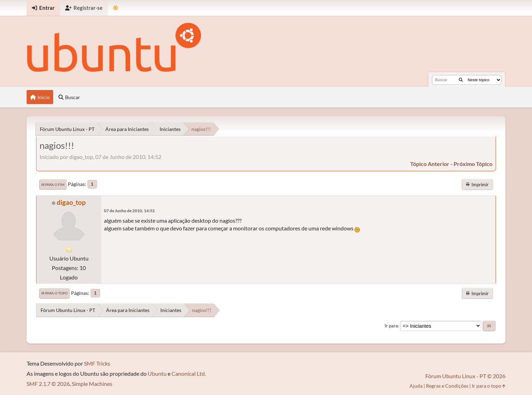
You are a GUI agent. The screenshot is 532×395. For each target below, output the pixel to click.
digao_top (71, 202)
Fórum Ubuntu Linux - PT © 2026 (465, 376)
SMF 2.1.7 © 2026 (48, 384)
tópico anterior (430, 164)
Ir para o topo (54, 293)
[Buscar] (461, 80)
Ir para (391, 326)
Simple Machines (92, 384)
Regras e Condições (447, 386)
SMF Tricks (97, 363)
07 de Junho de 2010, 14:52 (129, 211)
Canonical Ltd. (189, 373)
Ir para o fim (53, 185)
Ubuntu (157, 373)
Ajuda (416, 386)
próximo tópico (473, 164)
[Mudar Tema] (116, 8)
